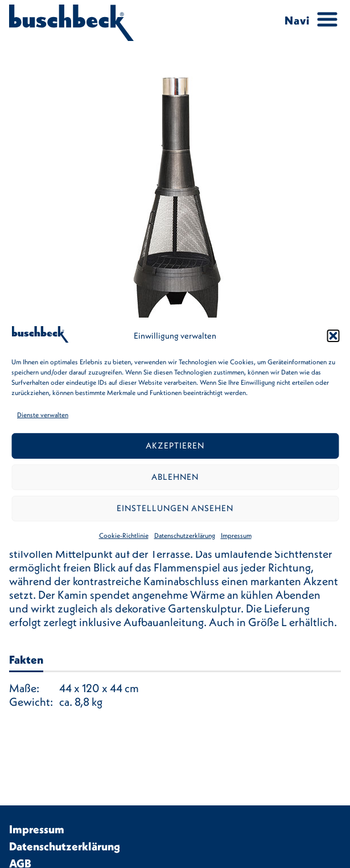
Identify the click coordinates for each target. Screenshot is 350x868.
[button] (333, 336)
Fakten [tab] (26, 659)
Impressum (236, 535)
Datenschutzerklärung (185, 535)
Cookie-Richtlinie (124, 535)
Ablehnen (175, 477)
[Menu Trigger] (307, 20)
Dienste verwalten (43, 415)
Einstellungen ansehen (175, 508)
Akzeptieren (175, 445)
